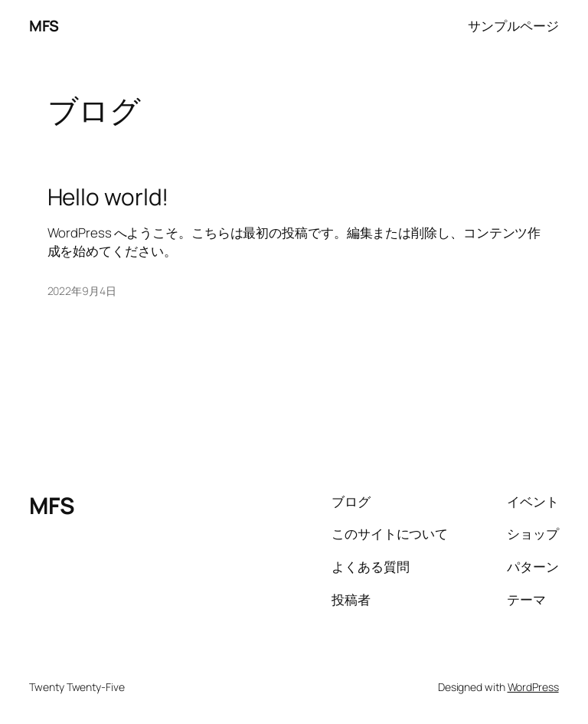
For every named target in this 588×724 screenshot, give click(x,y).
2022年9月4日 (82, 291)
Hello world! (108, 197)
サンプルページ (513, 26)
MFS (44, 26)
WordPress (533, 687)
